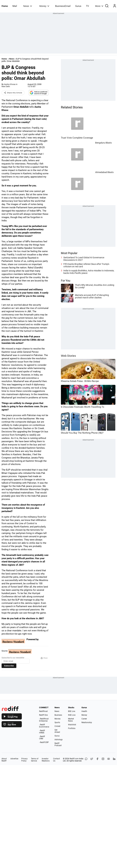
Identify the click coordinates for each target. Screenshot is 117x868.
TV (87, 6)
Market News (71, 720)
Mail (15, 6)
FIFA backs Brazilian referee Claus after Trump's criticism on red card (86, 265)
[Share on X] (92, 760)
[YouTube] (109, 760)
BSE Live (72, 711)
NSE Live (72, 715)
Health (84, 711)
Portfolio (72, 728)
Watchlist (72, 725)
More (99, 6)
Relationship (87, 722)
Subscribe (9, 666)
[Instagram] (103, 760)
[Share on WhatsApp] (86, 760)
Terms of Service (35, 760)
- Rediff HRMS (42, 732)
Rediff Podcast (58, 744)
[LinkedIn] (114, 760)
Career (84, 719)
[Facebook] (97, 760)
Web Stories (68, 356)
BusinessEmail (63, 6)
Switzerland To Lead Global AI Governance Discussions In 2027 (84, 259)
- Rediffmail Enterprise (44, 720)
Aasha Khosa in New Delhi (10, 85)
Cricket (57, 726)
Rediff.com (74, 759)
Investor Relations (46, 760)
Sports (57, 722)
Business (58, 715)
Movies (57, 719)
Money (44, 6)
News (27, 6)
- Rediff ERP (44, 742)
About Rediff (4, 760)
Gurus (78, 6)
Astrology (59, 740)
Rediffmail (43, 711)
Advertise (14, 759)
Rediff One (43, 715)
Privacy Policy (24, 760)
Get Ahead (57, 731)
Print (44, 658)
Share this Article (13, 93)
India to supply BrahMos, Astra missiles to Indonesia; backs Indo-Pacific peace (89, 272)
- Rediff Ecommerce (44, 726)
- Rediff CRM (42, 738)
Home (5, 6)
